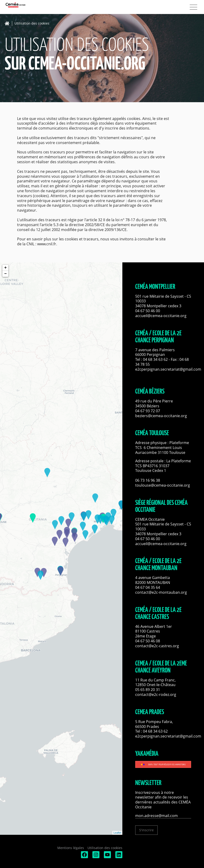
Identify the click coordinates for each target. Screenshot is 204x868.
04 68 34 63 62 (155, 359)
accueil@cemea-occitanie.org (161, 316)
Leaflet (117, 833)
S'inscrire (146, 830)
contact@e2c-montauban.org (161, 592)
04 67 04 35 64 (148, 587)
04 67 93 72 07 (148, 411)
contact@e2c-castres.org (157, 646)
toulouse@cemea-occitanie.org (163, 485)
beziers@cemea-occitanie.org (161, 416)
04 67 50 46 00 (148, 311)
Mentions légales (71, 848)
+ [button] (5, 268)
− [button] (5, 274)
